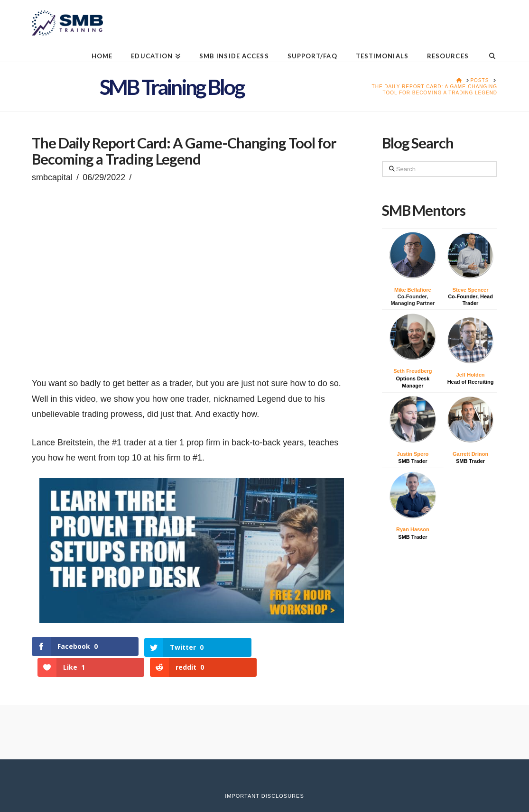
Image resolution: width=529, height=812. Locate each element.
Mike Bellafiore (413, 290)
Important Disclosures (264, 775)
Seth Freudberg (413, 371)
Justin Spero (413, 454)
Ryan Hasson (413, 529)
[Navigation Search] (487, 49)
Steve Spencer (471, 290)
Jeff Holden (471, 375)
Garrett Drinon (470, 454)
